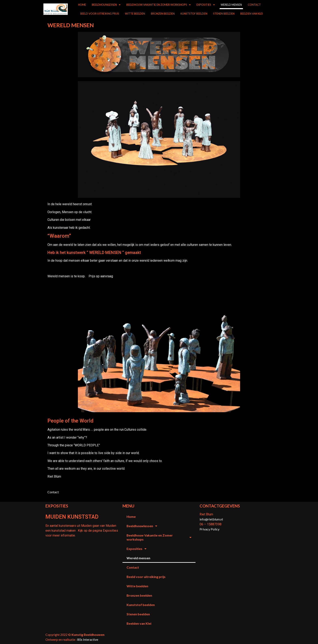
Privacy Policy (209, 529)
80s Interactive (88, 639)
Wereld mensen (231, 5)
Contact (254, 5)
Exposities (206, 5)
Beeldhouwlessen (106, 5)
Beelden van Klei (252, 14)
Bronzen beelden (163, 14)
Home (82, 5)
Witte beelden (135, 14)
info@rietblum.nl (211, 519)
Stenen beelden (224, 14)
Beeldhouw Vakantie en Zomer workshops (158, 5)
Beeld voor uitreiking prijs (100, 14)
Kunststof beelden (194, 14)
